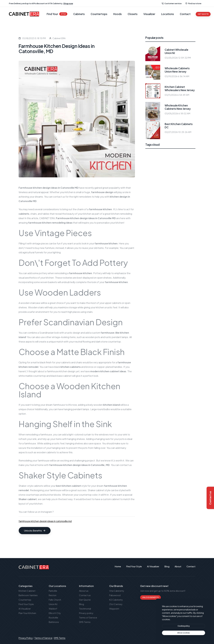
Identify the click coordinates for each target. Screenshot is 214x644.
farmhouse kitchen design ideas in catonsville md (45, 521)
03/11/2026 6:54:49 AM (177, 95)
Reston (53, 595)
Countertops (99, 14)
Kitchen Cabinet (27, 591)
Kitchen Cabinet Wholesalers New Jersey (180, 88)
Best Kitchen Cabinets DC (179, 126)
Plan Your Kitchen (27, 613)
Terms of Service (88, 617)
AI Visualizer (25, 609)
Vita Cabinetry (117, 591)
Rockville (53, 617)
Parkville (53, 591)
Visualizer (149, 14)
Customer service (172, 3)
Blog (82, 604)
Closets (133, 14)
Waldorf (53, 609)
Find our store (193, 3)
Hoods (117, 14)
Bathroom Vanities (28, 595)
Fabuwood (115, 595)
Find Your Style (26, 604)
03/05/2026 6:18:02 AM (177, 113)
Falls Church (55, 600)
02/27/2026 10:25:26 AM (178, 132)
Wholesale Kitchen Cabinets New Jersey (178, 107)
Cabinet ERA (59, 38)
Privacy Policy (26, 638)
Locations (168, 14)
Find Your (57, 14)
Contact (185, 14)
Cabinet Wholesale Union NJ (176, 51)
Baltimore (54, 622)
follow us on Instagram (40, 512)
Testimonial (85, 609)
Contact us (85, 595)
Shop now (68, 3)
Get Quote (85, 600)
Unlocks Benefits (35, 530)
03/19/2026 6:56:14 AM (177, 76)
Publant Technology (185, 638)
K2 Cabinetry (116, 600)
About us (84, 591)
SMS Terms (85, 622)
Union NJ (53, 604)
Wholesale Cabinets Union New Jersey (177, 70)
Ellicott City (55, 613)
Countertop (25, 600)
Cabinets (79, 14)
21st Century (116, 604)
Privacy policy (86, 613)
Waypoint (114, 609)
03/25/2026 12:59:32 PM (178, 58)
